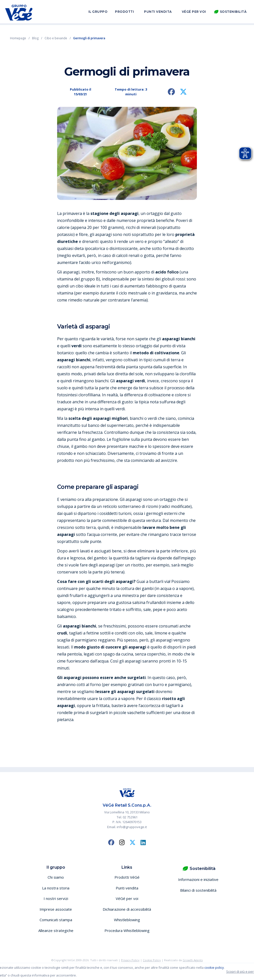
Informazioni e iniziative (198, 879)
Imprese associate (56, 909)
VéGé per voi (194, 12)
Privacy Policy (130, 960)
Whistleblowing (127, 920)
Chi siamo (56, 877)
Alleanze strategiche (56, 930)
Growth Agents (193, 960)
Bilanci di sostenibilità (198, 890)
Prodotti (124, 12)
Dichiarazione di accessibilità (127, 909)
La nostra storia (56, 888)
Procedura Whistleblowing (127, 930)
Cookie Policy (152, 960)
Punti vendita (158, 12)
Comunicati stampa (56, 920)
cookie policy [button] (214, 967)
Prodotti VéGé (127, 877)
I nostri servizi (56, 898)
